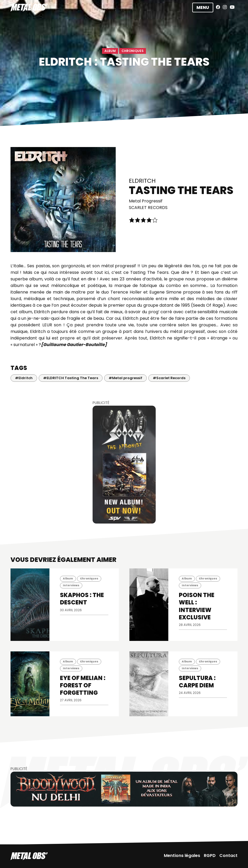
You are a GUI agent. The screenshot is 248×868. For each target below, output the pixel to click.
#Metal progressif (125, 378)
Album (110, 51)
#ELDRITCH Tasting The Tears (71, 378)
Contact (228, 856)
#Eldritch (24, 378)
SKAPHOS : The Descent (82, 599)
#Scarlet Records (169, 378)
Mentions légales (182, 856)
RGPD (210, 856)
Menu (203, 7)
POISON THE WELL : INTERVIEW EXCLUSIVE (197, 606)
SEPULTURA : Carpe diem (197, 682)
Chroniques (133, 51)
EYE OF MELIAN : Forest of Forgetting (83, 685)
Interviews (71, 585)
